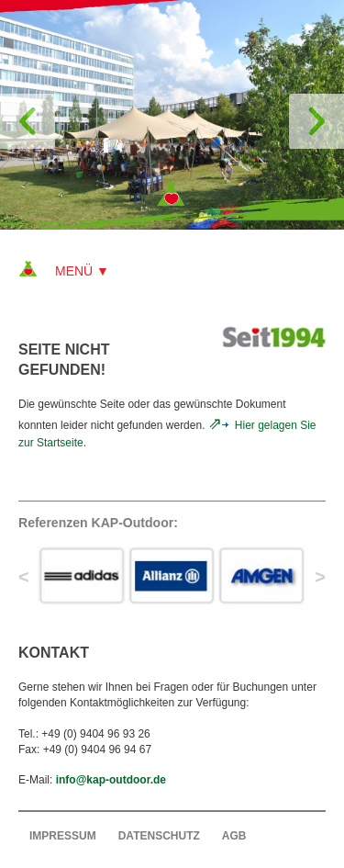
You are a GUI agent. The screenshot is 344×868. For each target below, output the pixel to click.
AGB (234, 836)
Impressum (63, 836)
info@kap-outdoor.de (111, 780)
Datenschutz (159, 836)
